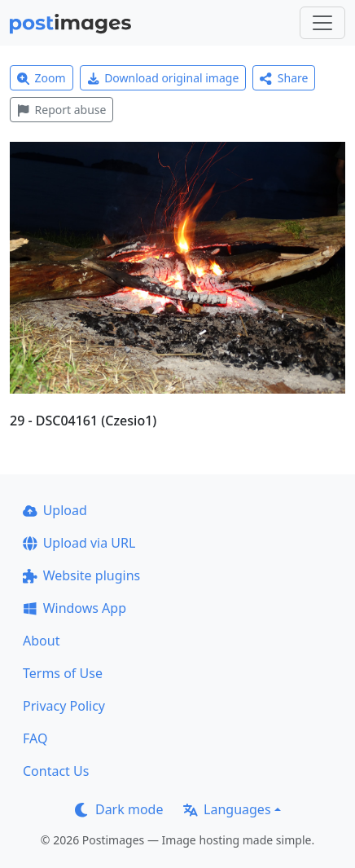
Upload (55, 510)
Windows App (75, 608)
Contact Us (56, 771)
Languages (227, 809)
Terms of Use (63, 673)
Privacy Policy (64, 706)
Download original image (163, 78)
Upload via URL (79, 543)
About (41, 641)
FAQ (35, 738)
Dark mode (119, 809)
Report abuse (61, 110)
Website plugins (81, 575)
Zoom (42, 78)
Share (284, 78)
